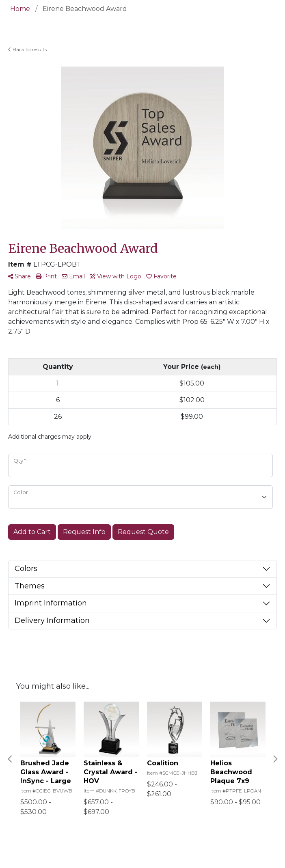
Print (46, 276)
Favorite (161, 276)
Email (73, 276)
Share (19, 276)
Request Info (84, 532)
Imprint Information (51, 603)
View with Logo (116, 276)
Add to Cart (32, 532)
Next (275, 759)
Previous (10, 759)
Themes (30, 586)
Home (20, 9)
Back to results (27, 49)
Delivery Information (52, 620)
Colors (26, 569)
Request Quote (143, 532)
